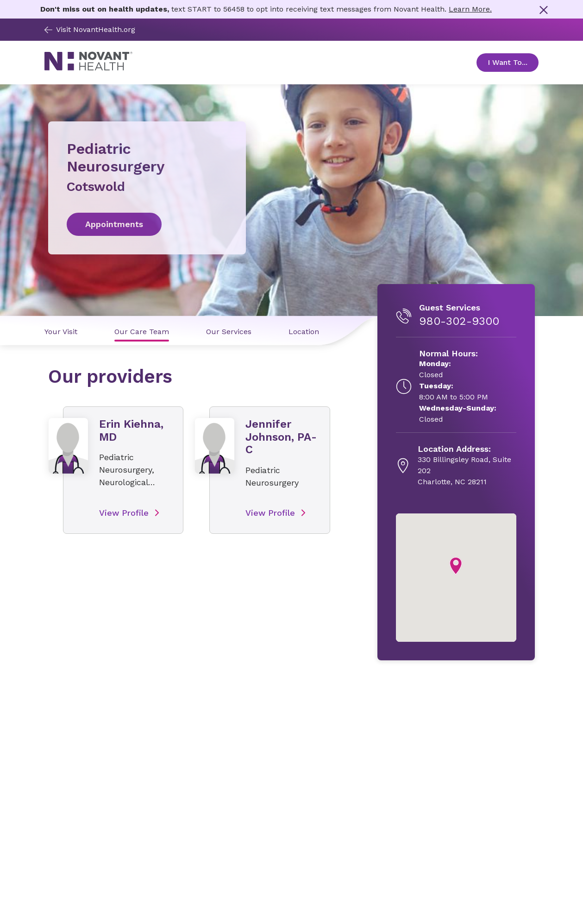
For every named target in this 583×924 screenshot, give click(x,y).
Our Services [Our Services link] (229, 332)
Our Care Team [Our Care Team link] (142, 332)
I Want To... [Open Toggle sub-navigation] (513, 62)
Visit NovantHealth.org (90, 29)
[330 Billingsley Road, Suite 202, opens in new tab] (467, 466)
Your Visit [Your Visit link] (61, 332)
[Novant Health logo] (88, 68)
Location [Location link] (304, 332)
